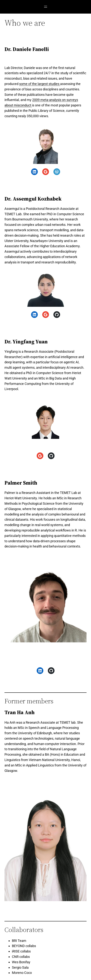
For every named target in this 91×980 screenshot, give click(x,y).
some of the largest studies (40, 84)
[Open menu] (46, 7)
